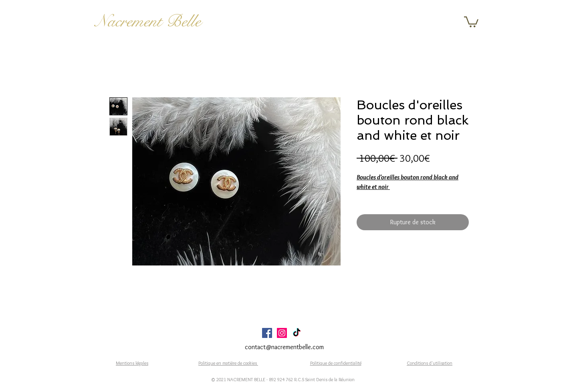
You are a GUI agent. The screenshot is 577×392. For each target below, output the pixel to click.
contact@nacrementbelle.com (284, 347)
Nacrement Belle (148, 21)
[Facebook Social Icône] (267, 333)
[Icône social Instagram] (282, 333)
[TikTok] (297, 333)
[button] (471, 21)
